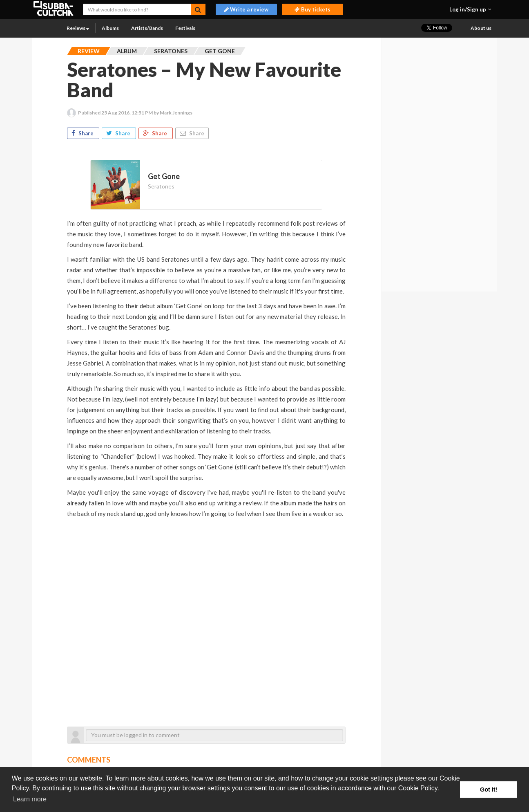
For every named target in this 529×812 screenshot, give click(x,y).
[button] (470, 9)
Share (83, 133)
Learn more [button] (30, 799)
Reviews (78, 28)
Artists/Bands (147, 28)
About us (481, 28)
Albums (110, 28)
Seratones (161, 186)
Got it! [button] (489, 790)
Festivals (185, 28)
